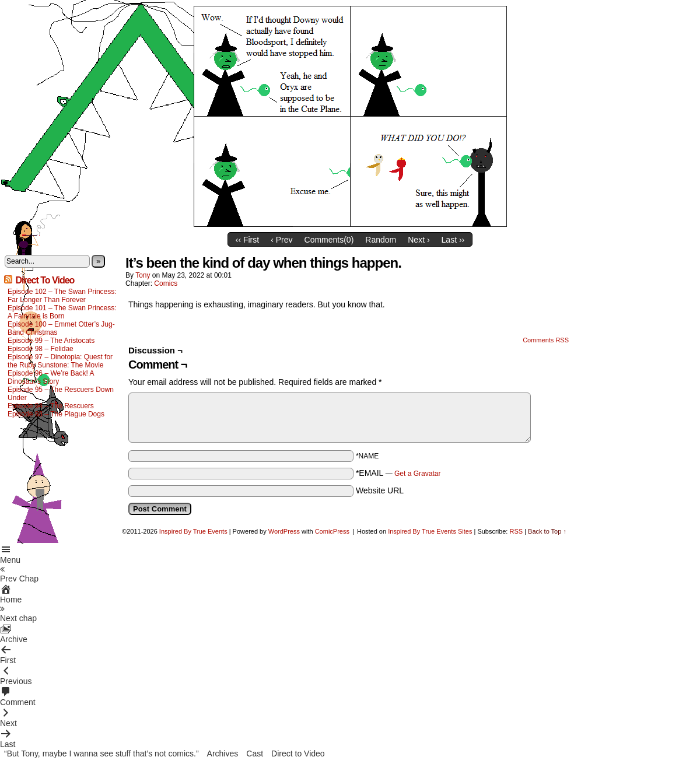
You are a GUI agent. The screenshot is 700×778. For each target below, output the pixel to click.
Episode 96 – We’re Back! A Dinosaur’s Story (51, 377)
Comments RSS (546, 340)
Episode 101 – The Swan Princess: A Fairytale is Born (62, 312)
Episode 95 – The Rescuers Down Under (61, 394)
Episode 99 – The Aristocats (51, 341)
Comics (166, 283)
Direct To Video (45, 280)
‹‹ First (247, 240)
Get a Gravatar (417, 474)
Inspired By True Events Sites (430, 531)
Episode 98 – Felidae (41, 349)
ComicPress (332, 531)
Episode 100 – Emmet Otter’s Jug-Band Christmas (61, 328)
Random (381, 240)
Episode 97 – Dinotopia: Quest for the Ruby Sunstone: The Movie (60, 361)
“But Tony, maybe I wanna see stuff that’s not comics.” (101, 754)
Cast (255, 754)
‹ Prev (281, 240)
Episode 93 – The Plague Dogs (56, 414)
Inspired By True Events (193, 531)
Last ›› (453, 240)
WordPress (284, 531)
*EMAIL (398, 473)
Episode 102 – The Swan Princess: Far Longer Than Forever (62, 296)
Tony (143, 275)
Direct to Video (298, 754)
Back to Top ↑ (547, 531)
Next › (419, 240)
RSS (516, 531)
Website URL (380, 490)
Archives (223, 754)
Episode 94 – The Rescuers (51, 406)
